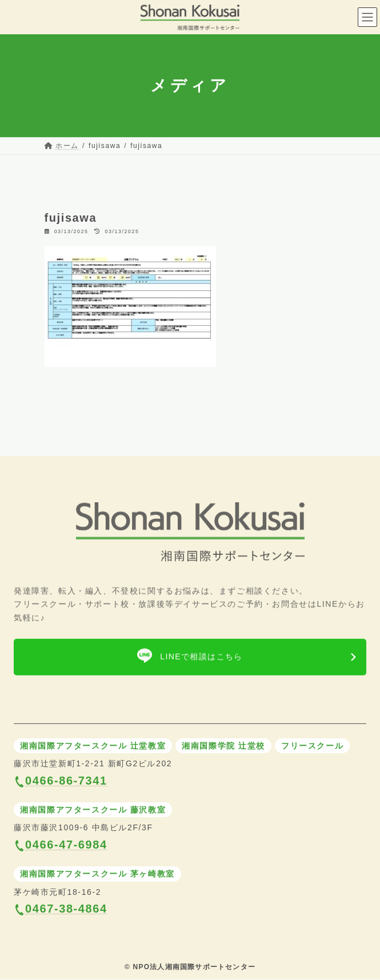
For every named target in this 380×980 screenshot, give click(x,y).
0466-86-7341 (66, 781)
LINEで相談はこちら (201, 660)
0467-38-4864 (66, 909)
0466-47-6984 (66, 845)
